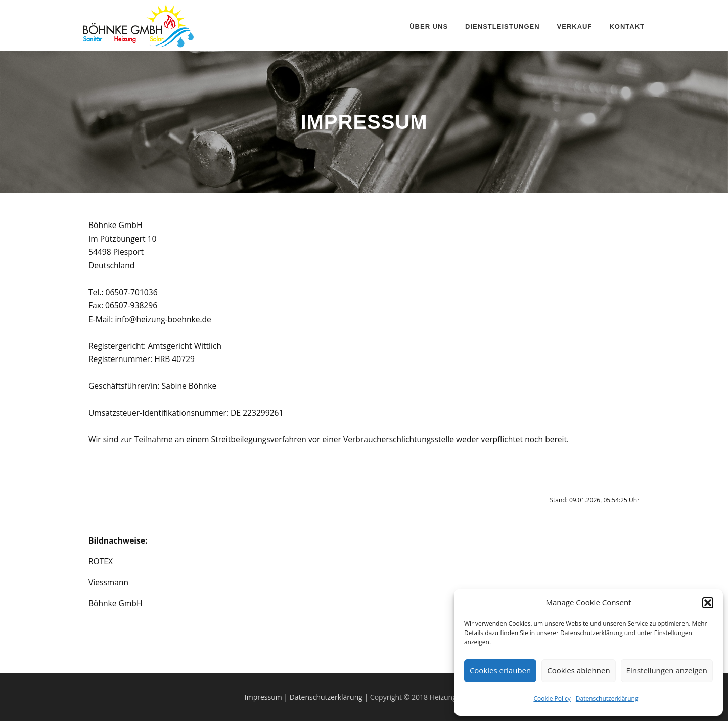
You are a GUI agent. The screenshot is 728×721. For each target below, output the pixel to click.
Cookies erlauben (500, 670)
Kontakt (627, 27)
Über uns (429, 27)
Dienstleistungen (502, 27)
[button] (708, 603)
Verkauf (575, 27)
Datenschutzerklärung (607, 699)
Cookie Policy (552, 699)
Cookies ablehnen (578, 670)
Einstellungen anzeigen (667, 670)
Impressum (264, 697)
